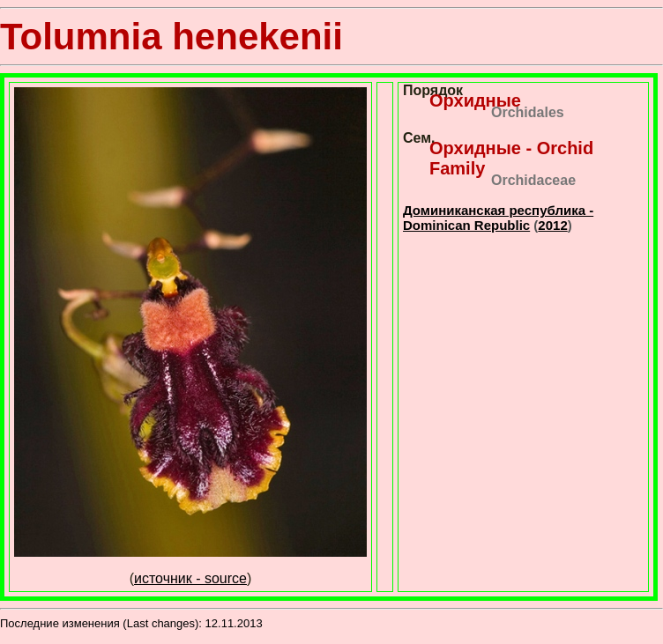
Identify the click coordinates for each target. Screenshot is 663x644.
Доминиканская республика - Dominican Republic (498, 218)
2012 (552, 225)
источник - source (190, 578)
